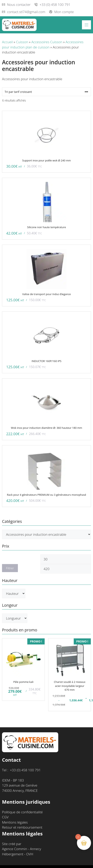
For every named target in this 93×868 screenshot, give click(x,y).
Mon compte (64, 12)
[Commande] (46, 92)
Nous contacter (19, 5)
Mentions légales (15, 822)
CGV (5, 817)
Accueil (7, 42)
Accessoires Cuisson (47, 42)
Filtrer (10, 568)
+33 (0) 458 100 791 (55, 5)
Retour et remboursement (22, 827)
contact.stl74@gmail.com (26, 12)
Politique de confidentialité (22, 812)
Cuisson (22, 42)
